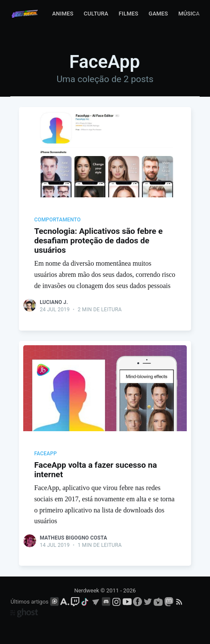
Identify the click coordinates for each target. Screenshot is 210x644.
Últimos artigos (29, 602)
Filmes (129, 14)
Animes (63, 14)
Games (158, 14)
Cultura (96, 14)
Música (189, 14)
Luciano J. (54, 302)
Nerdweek (86, 590)
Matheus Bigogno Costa (73, 538)
